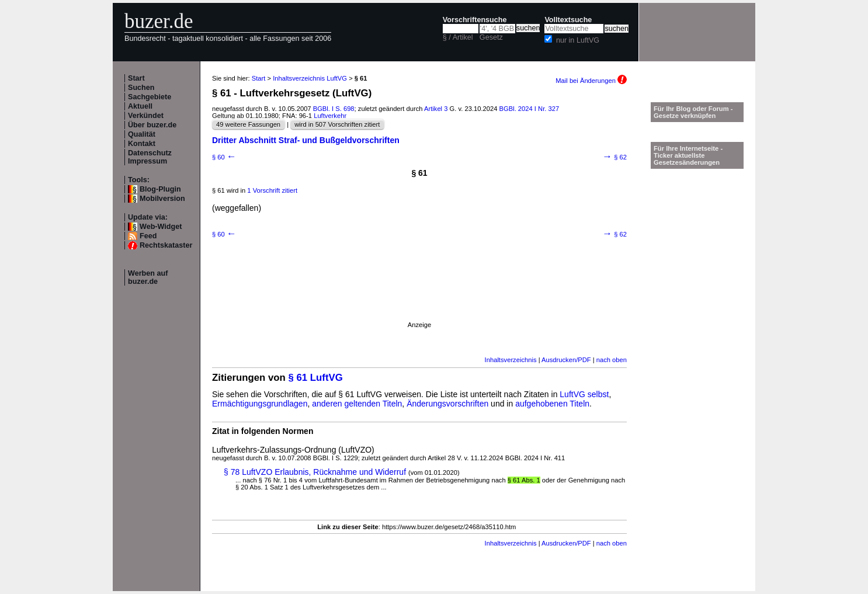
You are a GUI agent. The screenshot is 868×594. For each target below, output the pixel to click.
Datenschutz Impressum (150, 157)
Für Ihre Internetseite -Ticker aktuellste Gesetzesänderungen (688, 155)
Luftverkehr (330, 116)
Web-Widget (161, 227)
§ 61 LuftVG (316, 378)
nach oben (612, 360)
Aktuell (140, 106)
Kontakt (142, 144)
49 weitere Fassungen (248, 124)
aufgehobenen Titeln (552, 404)
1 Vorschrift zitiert (272, 190)
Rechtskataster (166, 245)
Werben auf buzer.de (148, 277)
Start (136, 78)
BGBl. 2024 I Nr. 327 (530, 109)
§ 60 (224, 157)
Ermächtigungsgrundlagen (260, 404)
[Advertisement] (419, 295)
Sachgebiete (150, 97)
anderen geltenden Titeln (357, 404)
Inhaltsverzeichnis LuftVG (310, 78)
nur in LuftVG (578, 40)
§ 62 (614, 157)
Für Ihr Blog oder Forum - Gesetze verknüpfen (693, 112)
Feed (148, 236)
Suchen (141, 88)
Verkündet (146, 116)
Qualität (142, 134)
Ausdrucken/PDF (566, 360)
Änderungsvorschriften (447, 404)
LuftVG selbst (584, 394)
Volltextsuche (568, 20)
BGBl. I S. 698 (334, 109)
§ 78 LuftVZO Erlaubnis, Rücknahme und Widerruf (315, 472)
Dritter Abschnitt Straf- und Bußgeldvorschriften (306, 140)
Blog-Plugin (160, 189)
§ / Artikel (458, 37)
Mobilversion (162, 199)
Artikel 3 (436, 109)
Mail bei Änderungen (591, 81)
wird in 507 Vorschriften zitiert (337, 124)
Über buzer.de (152, 125)
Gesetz (491, 37)
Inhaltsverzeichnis (511, 360)
